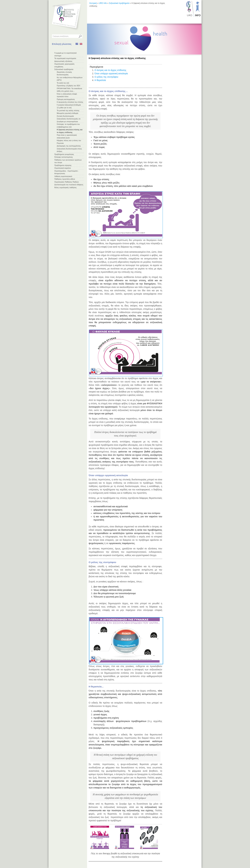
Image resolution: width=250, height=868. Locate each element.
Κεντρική (93, 3)
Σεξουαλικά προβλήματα (64, 69)
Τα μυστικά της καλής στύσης (68, 110)
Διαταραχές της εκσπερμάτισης (69, 146)
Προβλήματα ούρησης (63, 165)
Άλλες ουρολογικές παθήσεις (66, 187)
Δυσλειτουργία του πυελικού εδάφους (69, 185)
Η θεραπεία (100, 80)
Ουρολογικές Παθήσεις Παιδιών (67, 182)
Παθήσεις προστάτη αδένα (65, 179)
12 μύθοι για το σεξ (64, 108)
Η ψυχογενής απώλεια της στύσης (70, 102)
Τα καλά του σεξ (63, 83)
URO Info (103, 3)
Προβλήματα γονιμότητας (64, 154)
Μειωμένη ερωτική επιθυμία (67, 113)
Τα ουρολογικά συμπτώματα (65, 58)
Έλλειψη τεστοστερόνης (64, 157)
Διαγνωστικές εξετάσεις (63, 61)
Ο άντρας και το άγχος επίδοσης (110, 70)
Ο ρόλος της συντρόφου (106, 77)
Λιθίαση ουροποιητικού (63, 176)
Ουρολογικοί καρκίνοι (63, 168)
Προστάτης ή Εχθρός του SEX (68, 86)
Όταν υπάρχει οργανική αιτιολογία (111, 73)
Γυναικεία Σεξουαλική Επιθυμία (69, 105)
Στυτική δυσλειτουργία (65, 116)
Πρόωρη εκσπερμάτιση (66, 99)
